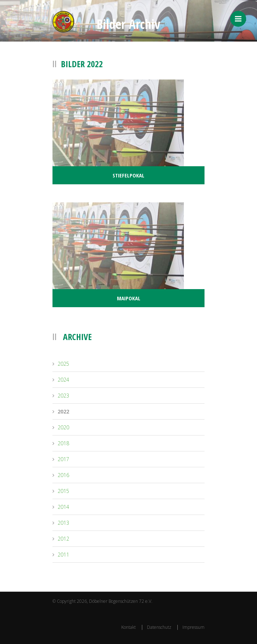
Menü (241, 19)
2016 (63, 475)
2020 (63, 427)
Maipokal (129, 298)
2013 (63, 523)
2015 (63, 491)
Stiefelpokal (128, 175)
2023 (63, 396)
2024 (63, 380)
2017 (63, 459)
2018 (63, 443)
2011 (63, 555)
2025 (63, 364)
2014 (63, 507)
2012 (63, 539)
